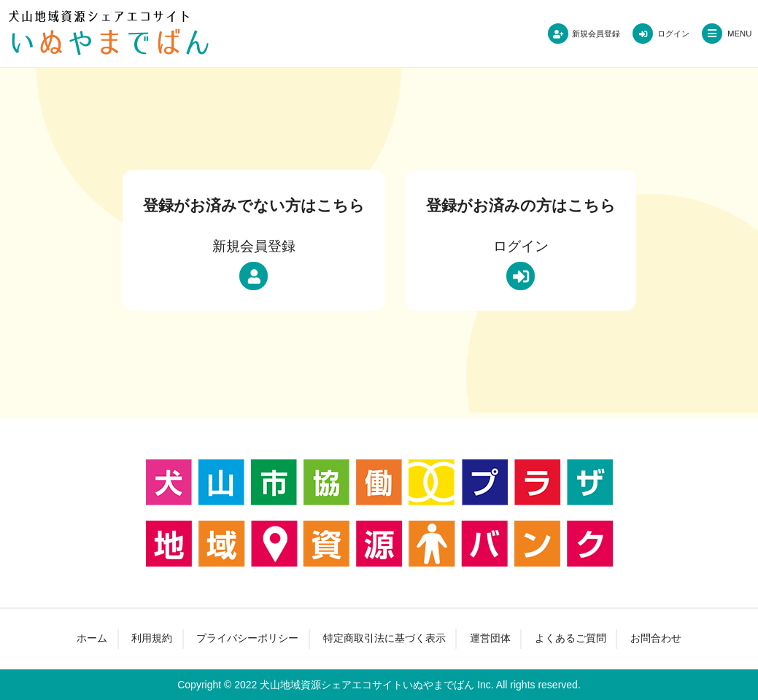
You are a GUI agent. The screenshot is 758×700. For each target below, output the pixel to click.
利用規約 (151, 639)
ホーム (90, 639)
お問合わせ (657, 639)
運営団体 (490, 639)
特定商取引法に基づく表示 (384, 639)
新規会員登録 (567, 34)
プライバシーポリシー (247, 639)
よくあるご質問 (571, 639)
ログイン (659, 34)
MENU (735, 34)
